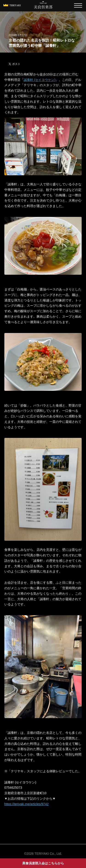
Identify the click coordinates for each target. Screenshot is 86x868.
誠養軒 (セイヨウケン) (40, 80)
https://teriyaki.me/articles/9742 (26, 804)
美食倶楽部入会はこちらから (43, 863)
